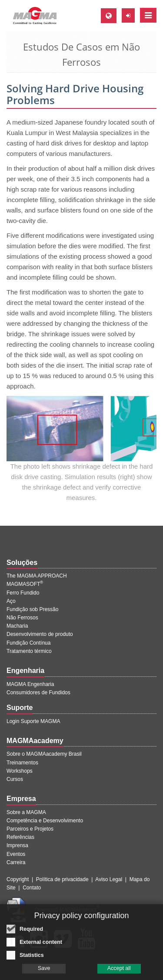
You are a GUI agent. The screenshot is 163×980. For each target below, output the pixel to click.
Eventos (16, 854)
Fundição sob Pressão (32, 609)
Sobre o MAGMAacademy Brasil (44, 754)
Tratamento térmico (29, 651)
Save (44, 971)
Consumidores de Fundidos (38, 693)
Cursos (15, 779)
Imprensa (17, 845)
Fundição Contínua (28, 643)
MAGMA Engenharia (30, 684)
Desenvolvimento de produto (40, 634)
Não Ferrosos (22, 618)
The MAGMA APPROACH (37, 576)
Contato (32, 888)
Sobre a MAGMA (26, 812)
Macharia (17, 626)
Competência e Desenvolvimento (45, 821)
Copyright (18, 879)
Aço (11, 601)
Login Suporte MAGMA (33, 721)
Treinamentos (22, 763)
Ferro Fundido (23, 593)
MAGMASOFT (25, 584)
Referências (20, 837)
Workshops (20, 771)
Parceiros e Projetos (30, 829)
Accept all (119, 971)
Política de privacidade (62, 879)
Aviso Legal (109, 879)
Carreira (16, 862)
